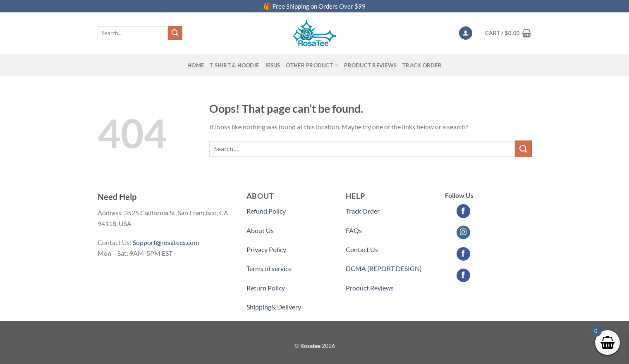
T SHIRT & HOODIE (234, 65)
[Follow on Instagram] (463, 233)
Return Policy (266, 288)
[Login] (466, 33)
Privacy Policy (266, 249)
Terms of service (269, 268)
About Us (260, 230)
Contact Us (362, 249)
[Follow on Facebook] (463, 211)
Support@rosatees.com (166, 242)
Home (196, 65)
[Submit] (175, 33)
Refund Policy (266, 211)
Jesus (272, 65)
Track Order (422, 65)
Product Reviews (370, 288)
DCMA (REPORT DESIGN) (384, 268)
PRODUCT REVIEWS (370, 65)
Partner (357, 307)
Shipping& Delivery (274, 307)
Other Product (312, 65)
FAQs (354, 230)
